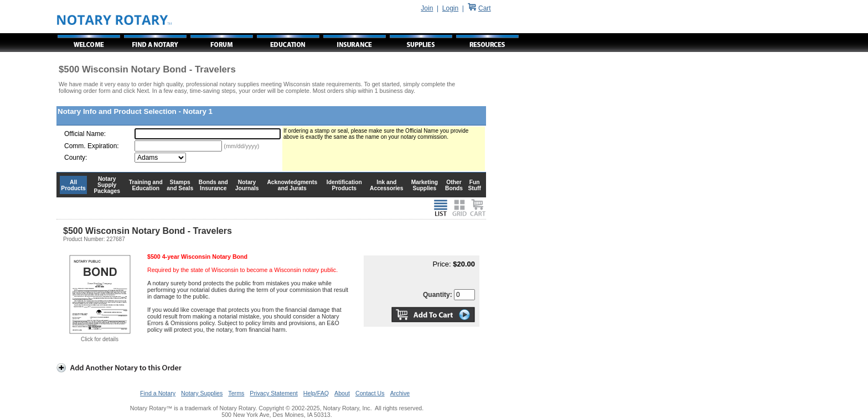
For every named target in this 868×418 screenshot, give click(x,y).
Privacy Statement (273, 393)
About (342, 393)
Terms (236, 393)
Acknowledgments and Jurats (292, 185)
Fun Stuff (474, 185)
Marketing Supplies (425, 185)
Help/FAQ (316, 393)
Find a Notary (158, 393)
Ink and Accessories (387, 185)
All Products (73, 185)
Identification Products (344, 185)
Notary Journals (247, 185)
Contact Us (370, 393)
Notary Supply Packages (107, 185)
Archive (400, 393)
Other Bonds (454, 185)
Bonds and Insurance (213, 185)
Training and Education (146, 185)
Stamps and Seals (180, 185)
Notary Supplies (202, 393)
